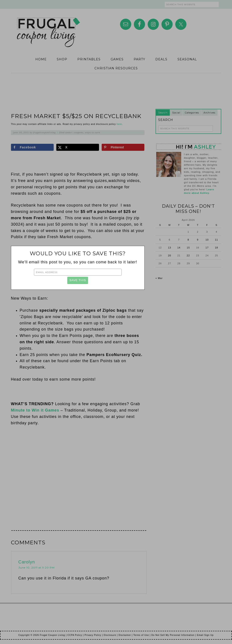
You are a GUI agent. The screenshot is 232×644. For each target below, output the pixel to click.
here (119, 124)
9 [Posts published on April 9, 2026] (198, 240)
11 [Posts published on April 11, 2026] (216, 240)
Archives (209, 113)
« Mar (159, 278)
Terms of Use (141, 635)
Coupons (79, 132)
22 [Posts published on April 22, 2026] (188, 255)
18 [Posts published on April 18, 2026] (216, 248)
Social (176, 113)
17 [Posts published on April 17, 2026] (207, 248)
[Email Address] (78, 272)
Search (163, 113)
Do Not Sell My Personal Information (173, 635)
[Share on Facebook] (32, 147)
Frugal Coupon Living (48, 27)
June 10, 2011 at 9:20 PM (36, 568)
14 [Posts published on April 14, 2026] (179, 248)
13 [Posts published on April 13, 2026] (170, 248)
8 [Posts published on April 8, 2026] (188, 240)
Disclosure (110, 635)
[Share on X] (78, 147)
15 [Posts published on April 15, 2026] (188, 248)
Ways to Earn (92, 132)
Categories (192, 113)
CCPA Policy (75, 635)
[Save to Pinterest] (123, 147)
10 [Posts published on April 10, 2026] (207, 240)
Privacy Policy (93, 635)
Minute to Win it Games (35, 410)
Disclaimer (125, 635)
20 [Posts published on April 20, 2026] (170, 255)
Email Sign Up (205, 635)
